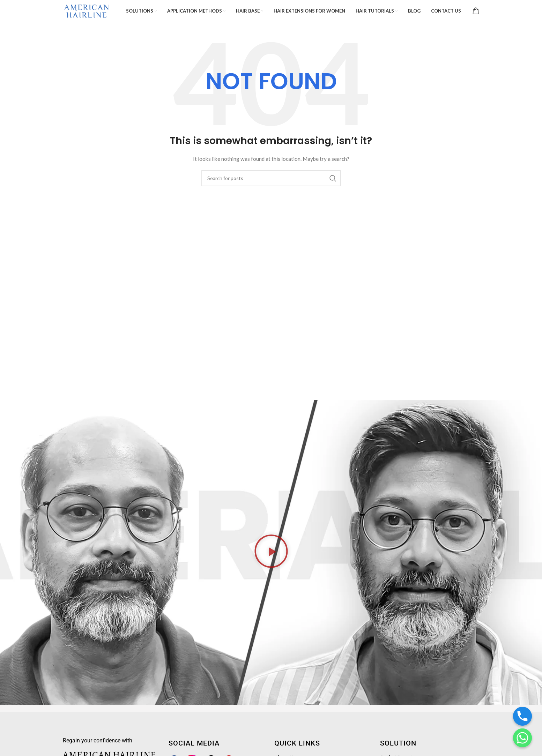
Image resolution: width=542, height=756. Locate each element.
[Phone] (522, 716)
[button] (271, 555)
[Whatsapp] (522, 738)
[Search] (271, 181)
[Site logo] (90, 12)
